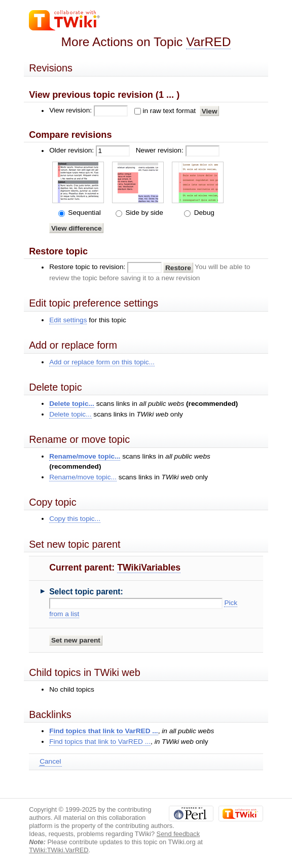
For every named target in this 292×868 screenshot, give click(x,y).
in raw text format (169, 111)
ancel (50, 762)
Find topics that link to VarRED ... (103, 731)
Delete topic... (72, 404)
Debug (203, 213)
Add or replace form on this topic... (102, 362)
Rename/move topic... (85, 456)
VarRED (208, 42)
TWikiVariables (149, 568)
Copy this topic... (75, 519)
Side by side (143, 213)
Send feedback (178, 834)
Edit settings (68, 320)
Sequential (84, 213)
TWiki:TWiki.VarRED (59, 850)
